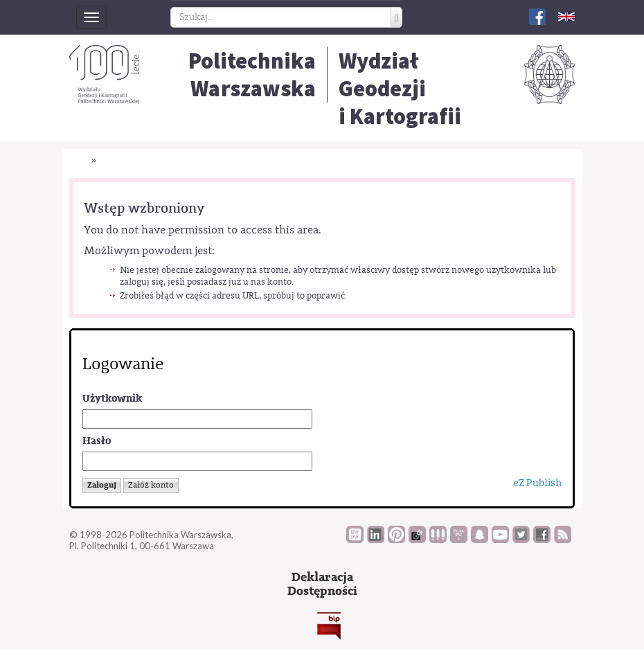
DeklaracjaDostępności (322, 584)
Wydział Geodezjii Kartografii (400, 89)
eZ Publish (537, 483)
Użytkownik (112, 399)
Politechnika (252, 75)
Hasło (97, 441)
